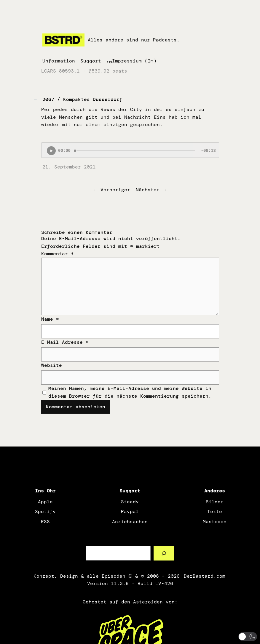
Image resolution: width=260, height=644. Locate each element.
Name (50, 319)
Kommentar (58, 254)
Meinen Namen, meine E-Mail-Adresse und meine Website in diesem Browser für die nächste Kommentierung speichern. (130, 392)
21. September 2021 (69, 167)
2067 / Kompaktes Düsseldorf (82, 99)
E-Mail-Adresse (65, 342)
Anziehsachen (130, 522)
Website (52, 365)
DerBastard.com (204, 576)
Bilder (215, 502)
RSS (45, 522)
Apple (45, 502)
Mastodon (215, 522)
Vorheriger (115, 190)
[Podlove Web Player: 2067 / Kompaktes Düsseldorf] (130, 150)
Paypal (130, 511)
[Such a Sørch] (164, 553)
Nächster (148, 190)
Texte (215, 511)
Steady (130, 502)
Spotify (45, 511)
